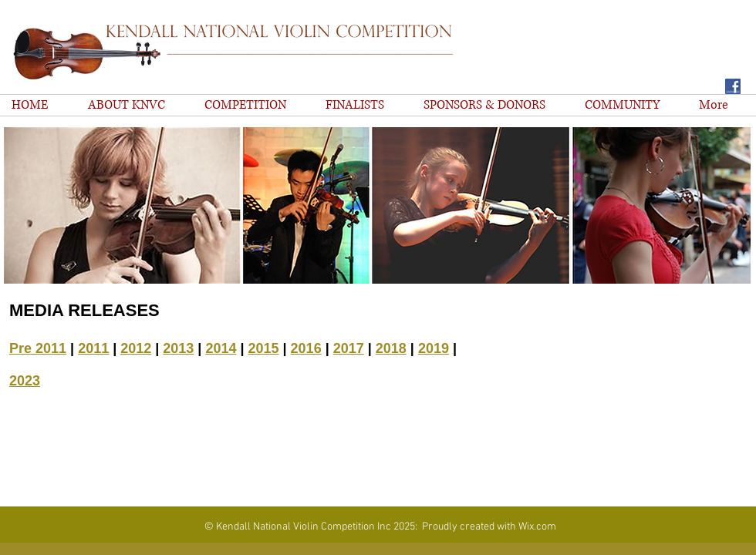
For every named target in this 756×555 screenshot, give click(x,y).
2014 (221, 348)
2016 (306, 348)
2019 (434, 348)
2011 (93, 348)
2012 (136, 348)
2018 (391, 348)
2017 (349, 348)
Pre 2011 (38, 348)
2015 (264, 348)
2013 (178, 348)
